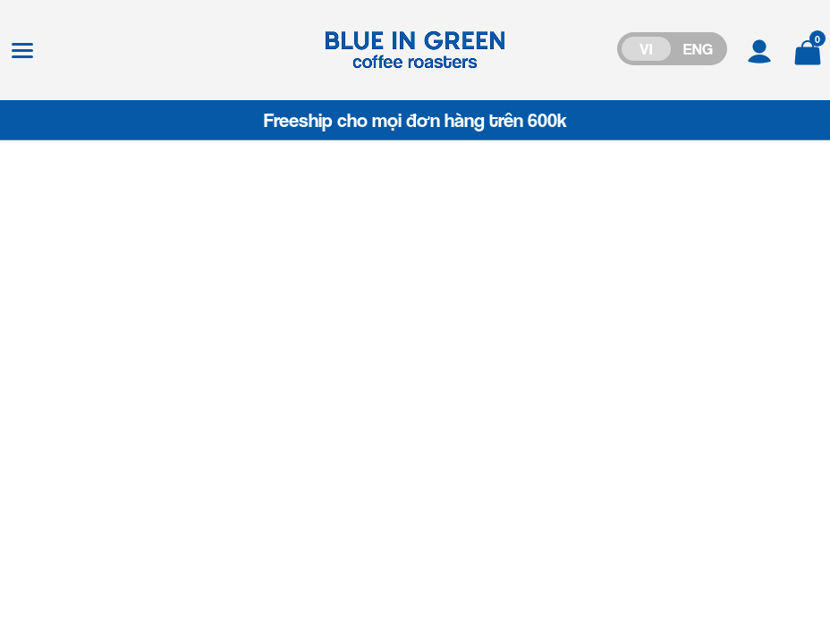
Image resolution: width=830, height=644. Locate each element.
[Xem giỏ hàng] (808, 50)
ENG (698, 49)
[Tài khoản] (759, 50)
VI (646, 49)
